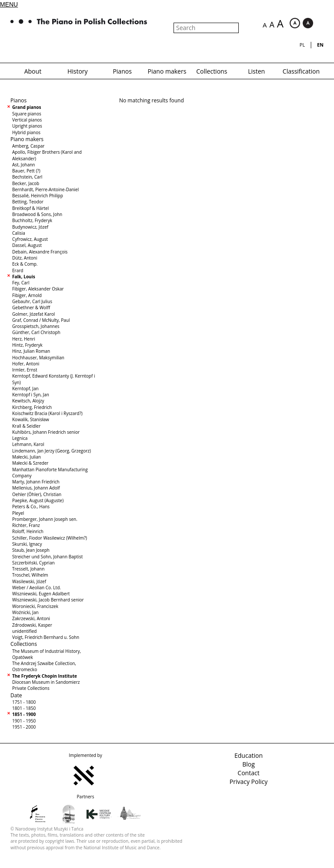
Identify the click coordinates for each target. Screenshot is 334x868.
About (33, 71)
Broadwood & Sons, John (37, 214)
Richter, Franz (26, 525)
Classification (301, 71)
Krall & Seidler (26, 426)
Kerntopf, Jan (25, 388)
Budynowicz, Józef (30, 227)
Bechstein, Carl (27, 177)
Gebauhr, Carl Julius (32, 301)
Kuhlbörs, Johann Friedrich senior (46, 432)
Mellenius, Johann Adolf (36, 488)
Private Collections (31, 688)
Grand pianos (27, 107)
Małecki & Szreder (30, 463)
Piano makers (167, 71)
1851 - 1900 (24, 714)
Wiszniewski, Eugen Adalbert (41, 594)
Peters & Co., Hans (31, 507)
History (78, 71)
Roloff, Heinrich (28, 531)
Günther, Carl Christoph (36, 332)
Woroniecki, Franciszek (35, 606)
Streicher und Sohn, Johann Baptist (47, 557)
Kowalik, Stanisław (31, 419)
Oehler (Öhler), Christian (37, 494)
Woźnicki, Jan (25, 612)
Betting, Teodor (28, 202)
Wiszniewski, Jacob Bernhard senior (48, 600)
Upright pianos (27, 126)
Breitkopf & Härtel (30, 208)
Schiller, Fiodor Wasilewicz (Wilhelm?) (50, 538)
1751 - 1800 (24, 702)
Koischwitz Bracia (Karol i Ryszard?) (47, 413)
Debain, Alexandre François (40, 252)
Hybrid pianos (26, 132)
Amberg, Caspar (28, 146)
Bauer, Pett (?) (26, 171)
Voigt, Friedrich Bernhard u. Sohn (46, 637)
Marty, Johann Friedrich (36, 482)
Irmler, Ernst (25, 370)
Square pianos (27, 114)
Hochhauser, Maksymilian (38, 358)
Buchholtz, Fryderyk (32, 220)
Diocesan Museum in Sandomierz (46, 682)
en (320, 45)
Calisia (19, 233)
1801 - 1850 (24, 708)
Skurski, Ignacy (27, 544)
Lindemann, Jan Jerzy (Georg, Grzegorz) (52, 451)
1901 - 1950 (24, 721)
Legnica (20, 438)
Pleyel (18, 513)
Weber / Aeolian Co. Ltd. (37, 588)
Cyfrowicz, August (30, 239)
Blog (249, 764)
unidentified (24, 631)
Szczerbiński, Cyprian (33, 563)
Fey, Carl (21, 283)
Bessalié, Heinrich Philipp (38, 196)
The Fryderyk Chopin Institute (45, 676)
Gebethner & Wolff (31, 307)
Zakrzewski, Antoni (31, 618)
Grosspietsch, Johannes (36, 326)
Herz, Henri (24, 339)
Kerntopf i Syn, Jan (31, 395)
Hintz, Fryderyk (27, 345)
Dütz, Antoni (25, 258)
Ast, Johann (24, 165)
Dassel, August (27, 245)
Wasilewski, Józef (29, 581)
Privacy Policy (249, 782)
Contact (248, 773)
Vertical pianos (27, 120)
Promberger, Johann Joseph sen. (45, 519)
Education (249, 755)
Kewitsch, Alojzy (28, 401)
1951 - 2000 (24, 727)
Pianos (122, 71)
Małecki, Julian (27, 457)
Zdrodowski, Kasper (32, 625)
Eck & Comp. (25, 264)
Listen (256, 71)
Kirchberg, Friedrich (32, 407)
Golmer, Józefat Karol (33, 314)
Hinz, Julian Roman (31, 351)
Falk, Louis (24, 277)
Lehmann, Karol (28, 444)
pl (302, 45)
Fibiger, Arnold (27, 295)
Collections (212, 71)
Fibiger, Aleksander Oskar (38, 289)
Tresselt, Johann (28, 569)
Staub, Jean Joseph (31, 550)
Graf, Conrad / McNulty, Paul (41, 320)
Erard (18, 270)
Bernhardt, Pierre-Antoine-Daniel (45, 189)
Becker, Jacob (26, 183)
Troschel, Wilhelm (30, 575)
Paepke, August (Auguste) (38, 500)
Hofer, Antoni (26, 364)
